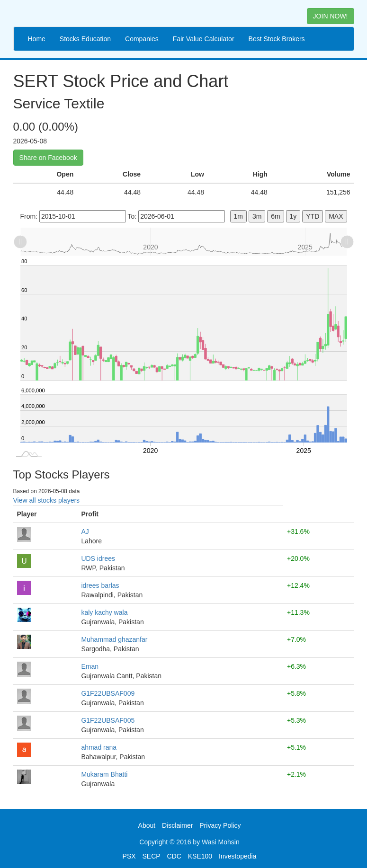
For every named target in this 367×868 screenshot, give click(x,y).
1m (238, 216)
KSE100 (200, 856)
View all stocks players (47, 500)
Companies (142, 39)
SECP (151, 856)
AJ (85, 531)
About (147, 825)
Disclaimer (177, 825)
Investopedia (237, 856)
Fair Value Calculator (204, 39)
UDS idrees (98, 558)
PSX (129, 856)
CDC (174, 856)
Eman (90, 666)
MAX (336, 216)
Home (37, 39)
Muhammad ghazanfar (114, 639)
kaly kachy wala (104, 612)
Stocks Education (85, 39)
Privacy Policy (220, 825)
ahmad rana (99, 747)
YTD (313, 216)
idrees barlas (100, 585)
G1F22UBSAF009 (108, 693)
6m (275, 216)
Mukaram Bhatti (104, 774)
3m (257, 216)
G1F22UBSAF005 (108, 720)
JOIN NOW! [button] (331, 16)
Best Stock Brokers (277, 39)
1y (293, 216)
